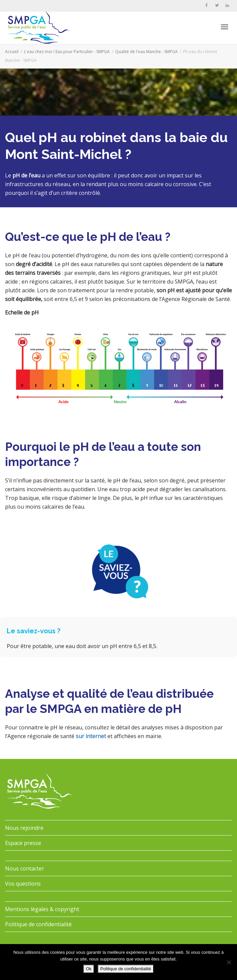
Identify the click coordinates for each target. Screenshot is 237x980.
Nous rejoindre (24, 828)
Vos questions (23, 884)
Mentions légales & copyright (42, 909)
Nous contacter (25, 868)
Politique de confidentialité (38, 924)
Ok (89, 969)
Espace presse (23, 843)
